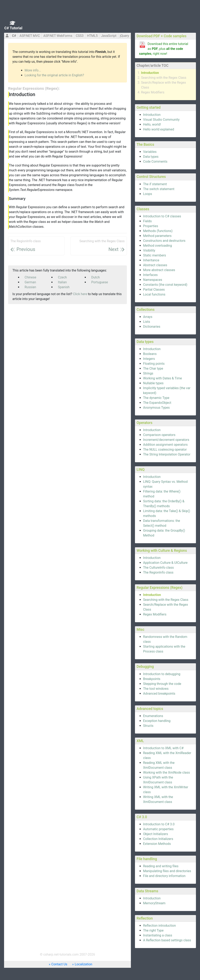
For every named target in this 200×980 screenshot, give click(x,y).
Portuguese (100, 282)
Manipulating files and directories (167, 871)
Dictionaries (152, 327)
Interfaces (150, 275)
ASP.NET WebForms (58, 36)
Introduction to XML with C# (163, 748)
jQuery (124, 36)
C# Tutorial (13, 28)
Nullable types (153, 383)
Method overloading (158, 246)
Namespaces (153, 280)
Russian (30, 287)
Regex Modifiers (153, 92)
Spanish (64, 287)
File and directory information (164, 876)
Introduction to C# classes (162, 216)
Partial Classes (154, 290)
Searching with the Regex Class (164, 78)
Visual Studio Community (161, 120)
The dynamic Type (156, 398)
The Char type (153, 368)
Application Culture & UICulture (165, 563)
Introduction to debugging (162, 674)
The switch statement (159, 189)
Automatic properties (158, 829)
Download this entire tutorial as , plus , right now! (164, 49)
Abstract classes (155, 265)
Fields (147, 221)
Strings (148, 373)
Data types (151, 157)
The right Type (153, 930)
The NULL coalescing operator (165, 449)
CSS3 (80, 36)
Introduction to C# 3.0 (159, 824)
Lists (147, 322)
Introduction (150, 73)
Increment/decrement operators (166, 440)
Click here (80, 294)
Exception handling (157, 721)
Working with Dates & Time (162, 378)
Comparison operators (159, 435)
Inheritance (151, 260)
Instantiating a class (158, 935)
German (30, 282)
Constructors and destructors (164, 241)
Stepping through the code (162, 684)
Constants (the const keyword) (165, 285)
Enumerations (153, 716)
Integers (149, 359)
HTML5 (92, 36)
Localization (84, 964)
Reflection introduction (159, 926)
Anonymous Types (156, 408)
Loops (148, 194)
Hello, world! (152, 124)
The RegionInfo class (158, 572)
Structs (148, 726)
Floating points (154, 364)
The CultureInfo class (158, 568)
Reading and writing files (161, 866)
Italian (62, 282)
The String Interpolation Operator (167, 454)
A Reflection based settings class (167, 940)
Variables (150, 152)
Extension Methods (157, 844)
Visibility (149, 250)
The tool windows (156, 689)
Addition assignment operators (165, 445)
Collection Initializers (158, 839)
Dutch (96, 277)
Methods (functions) (158, 231)
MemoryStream (154, 903)
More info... (33, 70)
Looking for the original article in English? (54, 75)
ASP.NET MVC (30, 36)
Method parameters (157, 236)
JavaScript (109, 36)
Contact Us (59, 964)
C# (14, 36)
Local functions (154, 294)
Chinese (30, 277)
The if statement (155, 184)
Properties (151, 226)
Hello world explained (159, 129)
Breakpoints (152, 679)
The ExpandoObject (157, 403)
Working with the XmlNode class (166, 773)
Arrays (148, 317)
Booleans (150, 354)
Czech (62, 277)
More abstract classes (159, 270)
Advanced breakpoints (159, 694)
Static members (155, 255)
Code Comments (155, 162)
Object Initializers (156, 834)
